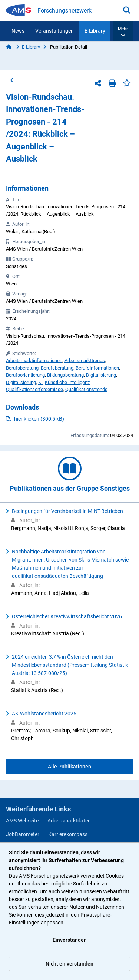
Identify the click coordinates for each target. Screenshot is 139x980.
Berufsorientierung (25, 375)
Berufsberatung (22, 368)
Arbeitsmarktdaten (69, 821)
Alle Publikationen (69, 767)
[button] (123, 31)
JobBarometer (23, 834)
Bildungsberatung (65, 375)
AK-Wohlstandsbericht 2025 (44, 714)
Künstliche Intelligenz (67, 382)
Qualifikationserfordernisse (34, 389)
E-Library (95, 31)
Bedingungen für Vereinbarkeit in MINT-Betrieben (67, 511)
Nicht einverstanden (69, 964)
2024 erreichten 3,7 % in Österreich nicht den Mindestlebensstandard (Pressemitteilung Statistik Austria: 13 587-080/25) (70, 665)
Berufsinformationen (97, 368)
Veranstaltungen (54, 31)
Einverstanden (70, 940)
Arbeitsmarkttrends (85, 360)
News (18, 31)
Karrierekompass (68, 834)
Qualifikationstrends (86, 389)
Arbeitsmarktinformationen (34, 360)
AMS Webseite (22, 821)
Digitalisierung (101, 375)
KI (40, 382)
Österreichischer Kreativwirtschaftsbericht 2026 (67, 616)
